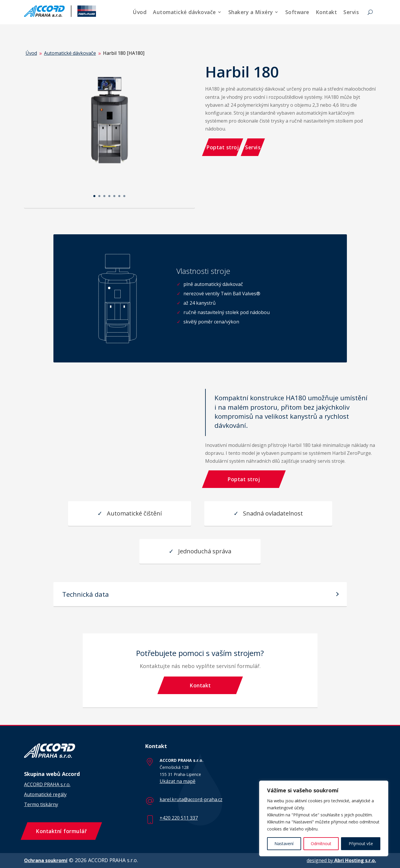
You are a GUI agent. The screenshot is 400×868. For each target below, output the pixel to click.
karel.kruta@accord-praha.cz (191, 799)
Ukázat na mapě (178, 781)
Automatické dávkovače (184, 12)
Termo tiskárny (41, 804)
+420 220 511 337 (179, 818)
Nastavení (284, 844)
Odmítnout (321, 844)
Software (297, 12)
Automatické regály (45, 794)
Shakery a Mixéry (251, 12)
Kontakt (326, 12)
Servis (351, 12)
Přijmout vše (361, 844)
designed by (341, 860)
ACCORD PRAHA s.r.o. (47, 784)
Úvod (140, 12)
